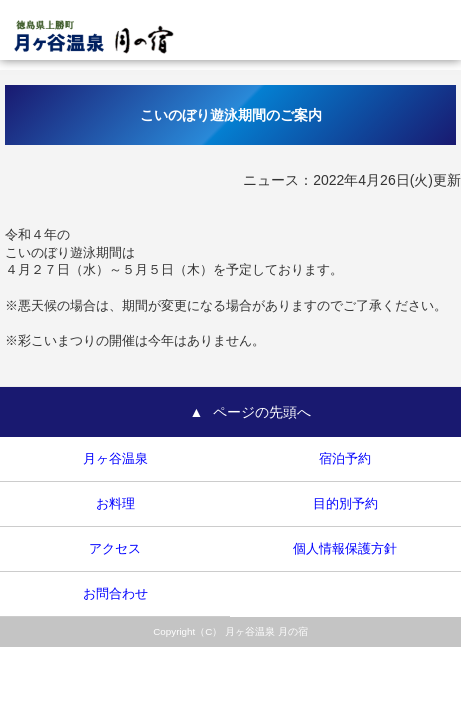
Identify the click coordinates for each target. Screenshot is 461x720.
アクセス (115, 549)
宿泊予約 (345, 459)
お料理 (115, 504)
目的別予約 (345, 504)
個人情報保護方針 (345, 549)
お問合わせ (115, 594)
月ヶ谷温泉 (115, 459)
